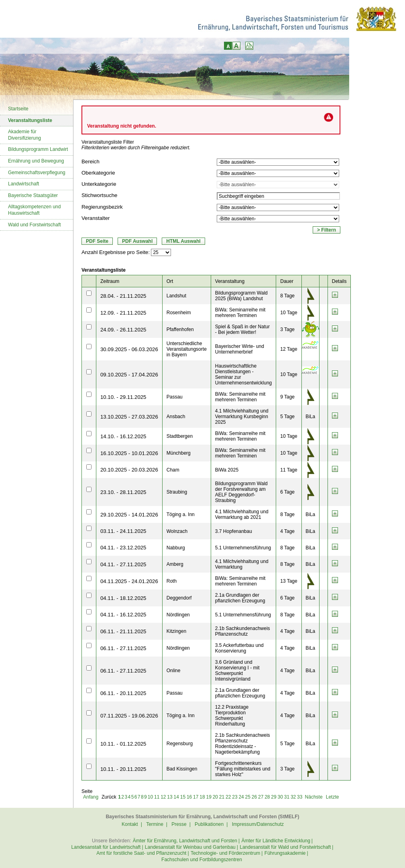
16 (189, 797)
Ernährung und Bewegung (36, 161)
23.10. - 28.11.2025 (123, 492)
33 (300, 797)
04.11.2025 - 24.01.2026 (129, 581)
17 (196, 797)
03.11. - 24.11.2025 (123, 531)
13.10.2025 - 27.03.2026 (129, 417)
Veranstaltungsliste (30, 120)
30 (280, 797)
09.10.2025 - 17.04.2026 (129, 375)
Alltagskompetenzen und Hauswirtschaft (34, 210)
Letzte (333, 797)
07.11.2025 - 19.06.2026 (129, 716)
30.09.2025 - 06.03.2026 (129, 349)
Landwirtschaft (23, 184)
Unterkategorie (99, 184)
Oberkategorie (98, 173)
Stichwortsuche (99, 195)
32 (293, 797)
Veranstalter (96, 218)
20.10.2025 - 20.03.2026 (129, 470)
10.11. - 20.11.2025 (123, 769)
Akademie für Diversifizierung (24, 135)
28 (267, 797)
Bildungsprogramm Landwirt (38, 149)
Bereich (91, 162)
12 (163, 797)
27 (261, 797)
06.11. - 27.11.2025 (123, 648)
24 (241, 797)
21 (222, 797)
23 (235, 797)
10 (150, 797)
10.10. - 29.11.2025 (123, 397)
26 (254, 797)
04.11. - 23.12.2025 (123, 548)
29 (274, 797)
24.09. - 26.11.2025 (123, 330)
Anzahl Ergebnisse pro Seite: (116, 252)
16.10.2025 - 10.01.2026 (129, 453)
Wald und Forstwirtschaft (35, 225)
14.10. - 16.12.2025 (123, 436)
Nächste (314, 797)
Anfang (91, 797)
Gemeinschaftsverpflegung (37, 173)
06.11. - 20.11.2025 (123, 693)
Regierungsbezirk (102, 207)
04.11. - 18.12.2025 (123, 598)
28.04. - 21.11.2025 (123, 296)
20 (215, 797)
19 (209, 797)
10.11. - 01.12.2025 (123, 744)
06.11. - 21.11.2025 (123, 631)
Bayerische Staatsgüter (33, 195)
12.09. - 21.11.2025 (123, 313)
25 (248, 797)
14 (176, 797)
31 (287, 797)
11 (157, 797)
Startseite (18, 109)
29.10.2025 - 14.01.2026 (129, 515)
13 (170, 797)
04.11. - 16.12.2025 (123, 615)
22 (228, 797)
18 (202, 797)
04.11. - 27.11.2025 (123, 564)
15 (183, 797)
